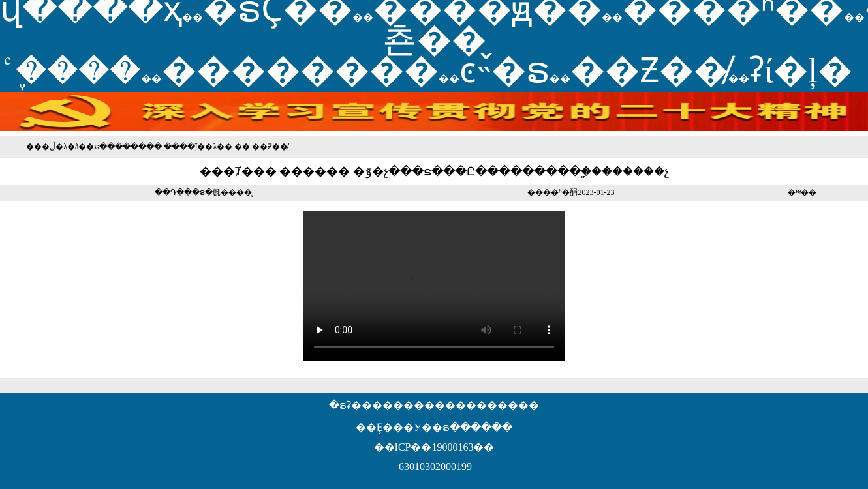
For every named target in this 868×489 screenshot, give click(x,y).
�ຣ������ (116, 147)
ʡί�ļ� (801, 71)
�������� (300, 71)
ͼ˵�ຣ (504, 71)
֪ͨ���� (78, 71)
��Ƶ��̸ (649, 71)
